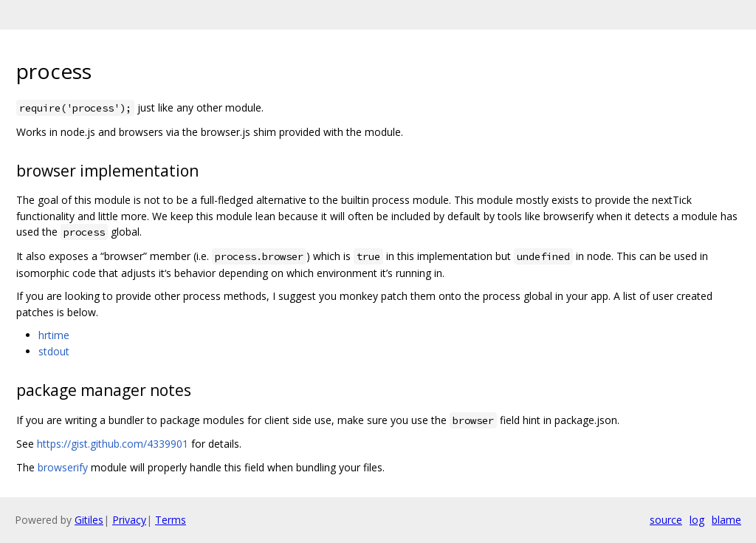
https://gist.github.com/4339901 (113, 444)
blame (726, 520)
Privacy (129, 520)
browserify (63, 467)
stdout (54, 351)
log (697, 520)
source (666, 520)
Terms (171, 520)
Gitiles (89, 520)
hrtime (54, 335)
